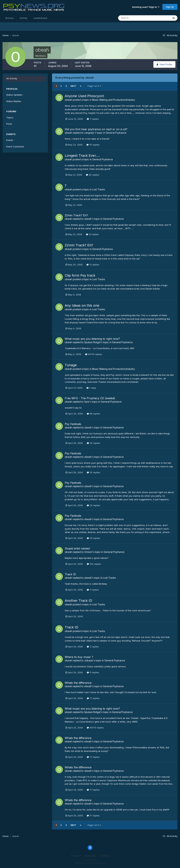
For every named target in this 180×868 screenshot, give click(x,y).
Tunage (71, 365)
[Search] (133, 18)
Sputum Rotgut (92, 342)
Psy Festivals (73, 424)
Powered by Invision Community (90, 863)
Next (73, 86)
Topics (10, 117)
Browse (10, 18)
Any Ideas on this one (82, 305)
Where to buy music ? (79, 657)
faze (87, 402)
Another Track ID (78, 601)
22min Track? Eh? (76, 215)
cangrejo (89, 133)
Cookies (104, 856)
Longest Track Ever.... (82, 156)
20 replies (93, 175)
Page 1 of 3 (94, 86)
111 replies (93, 145)
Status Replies (14, 101)
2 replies (93, 590)
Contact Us (90, 856)
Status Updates (14, 95)
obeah (68, 100)
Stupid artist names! (77, 548)
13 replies (92, 234)
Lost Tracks (99, 189)
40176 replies (94, 354)
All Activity (12, 78)
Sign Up (170, 7)
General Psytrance (116, 133)
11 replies (93, 672)
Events (10, 140)
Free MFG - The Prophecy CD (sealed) (90, 398)
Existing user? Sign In (146, 7)
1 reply (91, 388)
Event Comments (15, 147)
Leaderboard (40, 18)
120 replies (94, 564)
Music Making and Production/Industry (114, 100)
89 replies (93, 414)
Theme (76, 856)
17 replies (93, 698)
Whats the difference (78, 683)
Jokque (89, 660)
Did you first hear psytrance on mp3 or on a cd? (96, 129)
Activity (23, 18)
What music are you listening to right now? (92, 339)
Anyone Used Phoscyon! (84, 96)
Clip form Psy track (80, 275)
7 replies (93, 119)
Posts (9, 124)
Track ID (70, 574)
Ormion (88, 552)
